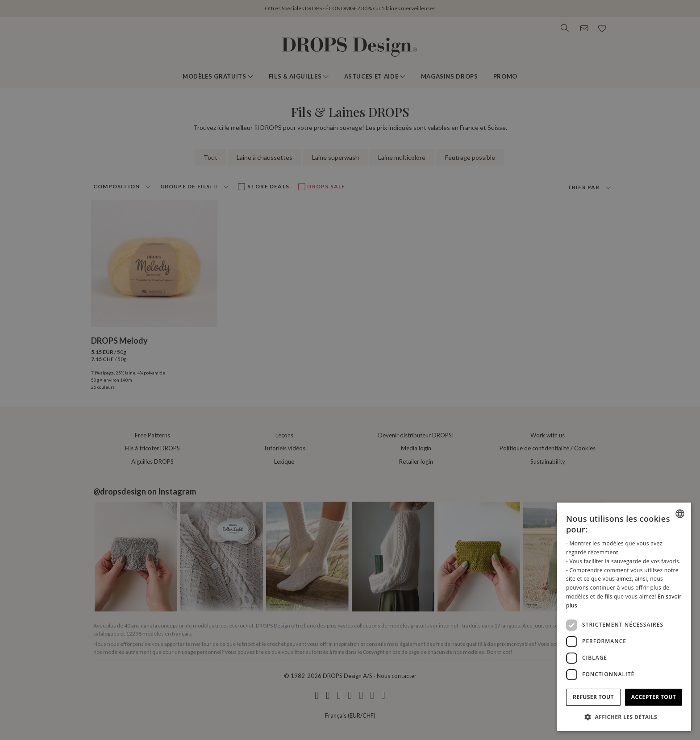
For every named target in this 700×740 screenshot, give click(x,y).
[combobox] (680, 514)
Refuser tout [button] (593, 697)
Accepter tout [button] (654, 697)
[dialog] (624, 617)
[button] (624, 717)
